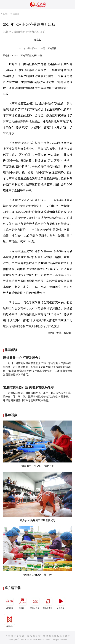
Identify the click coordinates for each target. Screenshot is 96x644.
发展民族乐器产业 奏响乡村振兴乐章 (28, 387)
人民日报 (9, 603)
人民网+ (22, 603)
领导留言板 (48, 603)
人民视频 (61, 603)
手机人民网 (35, 603)
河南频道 (15, 14)
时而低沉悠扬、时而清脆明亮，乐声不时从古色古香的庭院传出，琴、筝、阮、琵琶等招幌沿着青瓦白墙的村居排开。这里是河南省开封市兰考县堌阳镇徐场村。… (37, 397)
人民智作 (9, 621)
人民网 (4, 14)
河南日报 (52, 48)
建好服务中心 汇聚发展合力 (22, 358)
